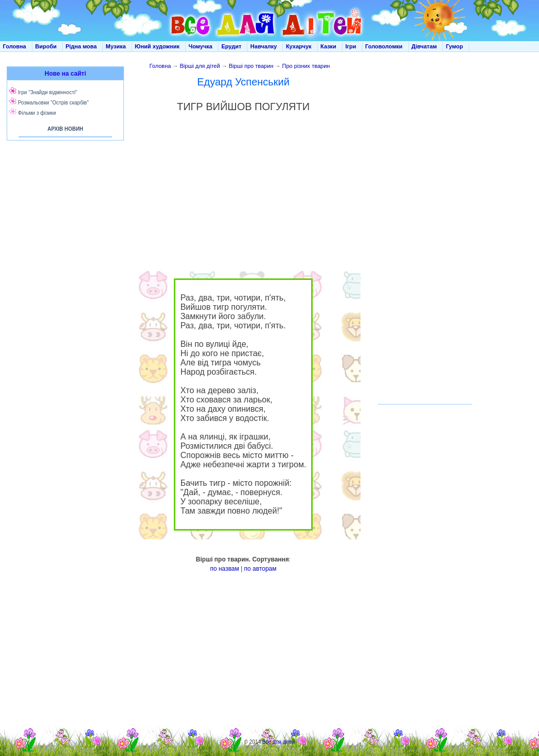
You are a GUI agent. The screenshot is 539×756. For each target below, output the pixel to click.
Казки (328, 46)
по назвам (224, 569)
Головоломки (384, 46)
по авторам (260, 569)
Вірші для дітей (200, 66)
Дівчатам (424, 46)
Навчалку (264, 46)
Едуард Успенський (243, 82)
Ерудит (231, 46)
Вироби (46, 46)
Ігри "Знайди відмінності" (48, 92)
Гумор (454, 46)
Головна (15, 46)
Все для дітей (279, 742)
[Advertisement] (63, 247)
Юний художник (157, 46)
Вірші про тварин (251, 66)
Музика (116, 46)
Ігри (351, 46)
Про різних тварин (306, 66)
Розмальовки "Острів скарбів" (53, 103)
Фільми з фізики (37, 113)
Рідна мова (81, 46)
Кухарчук (299, 46)
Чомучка (201, 46)
